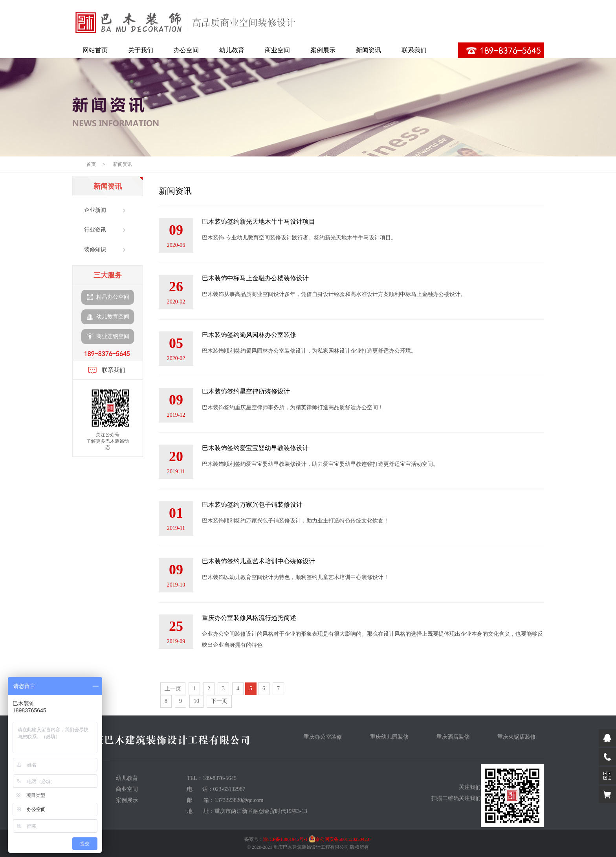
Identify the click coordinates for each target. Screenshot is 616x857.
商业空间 (277, 50)
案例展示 (323, 50)
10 (196, 701)
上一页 (173, 689)
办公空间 (186, 50)
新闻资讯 (368, 50)
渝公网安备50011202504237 (343, 839)
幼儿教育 (232, 50)
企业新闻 (95, 210)
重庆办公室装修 (323, 737)
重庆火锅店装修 (517, 737)
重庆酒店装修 (453, 737)
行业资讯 (95, 230)
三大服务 (108, 275)
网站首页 (95, 50)
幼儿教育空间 (108, 317)
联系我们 (414, 50)
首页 (91, 164)
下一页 (219, 701)
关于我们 (141, 50)
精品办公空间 (108, 297)
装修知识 (95, 249)
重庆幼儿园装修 (389, 737)
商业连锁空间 (108, 337)
